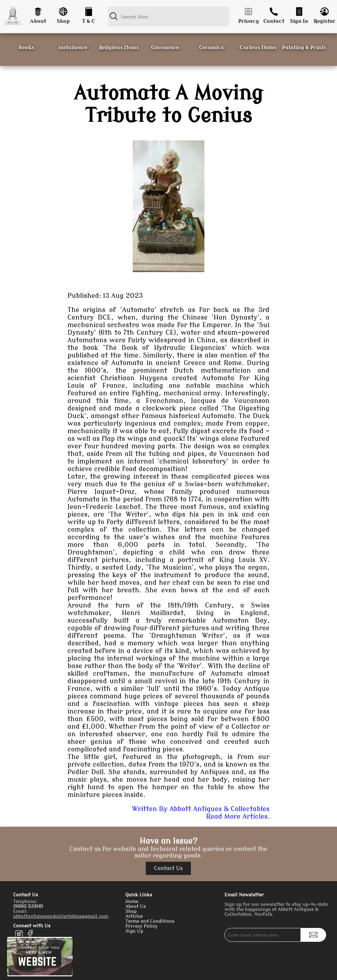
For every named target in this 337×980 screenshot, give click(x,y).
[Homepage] (13, 16)
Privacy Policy (142, 926)
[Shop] (63, 10)
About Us (136, 906)
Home (132, 901)
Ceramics (211, 48)
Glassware (165, 48)
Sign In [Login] (299, 21)
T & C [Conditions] (89, 21)
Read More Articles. (238, 816)
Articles (134, 916)
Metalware (73, 48)
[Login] (299, 10)
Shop (63, 21)
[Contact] (274, 10)
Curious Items (258, 48)
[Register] (324, 10)
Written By (201, 809)
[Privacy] (249, 10)
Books (26, 48)
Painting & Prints (304, 48)
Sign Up (134, 931)
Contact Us (168, 868)
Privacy (249, 21)
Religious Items (119, 48)
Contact (274, 21)
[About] (38, 10)
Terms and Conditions (150, 921)
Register (324, 21)
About (38, 21)
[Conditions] (88, 10)
